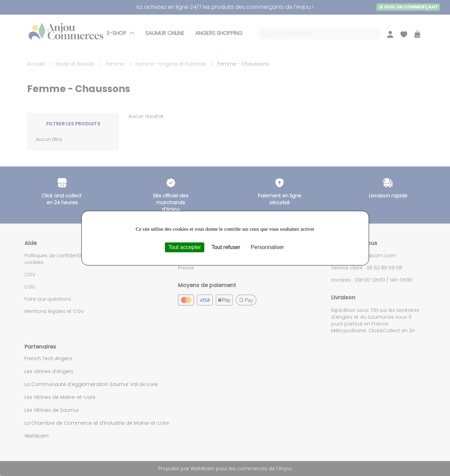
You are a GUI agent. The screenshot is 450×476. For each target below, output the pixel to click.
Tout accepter (185, 247)
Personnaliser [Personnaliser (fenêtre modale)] (267, 247)
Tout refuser (226, 247)
